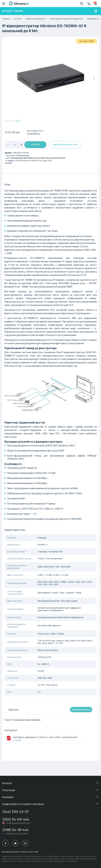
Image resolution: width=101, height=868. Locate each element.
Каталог (20, 19)
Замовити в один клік (65, 145)
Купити (35, 145)
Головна (8, 19)
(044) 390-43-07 (15, 812)
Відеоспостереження (38, 19)
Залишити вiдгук (81, 710)
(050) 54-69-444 (16, 819)
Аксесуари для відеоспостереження (69, 19)
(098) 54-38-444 (15, 830)
